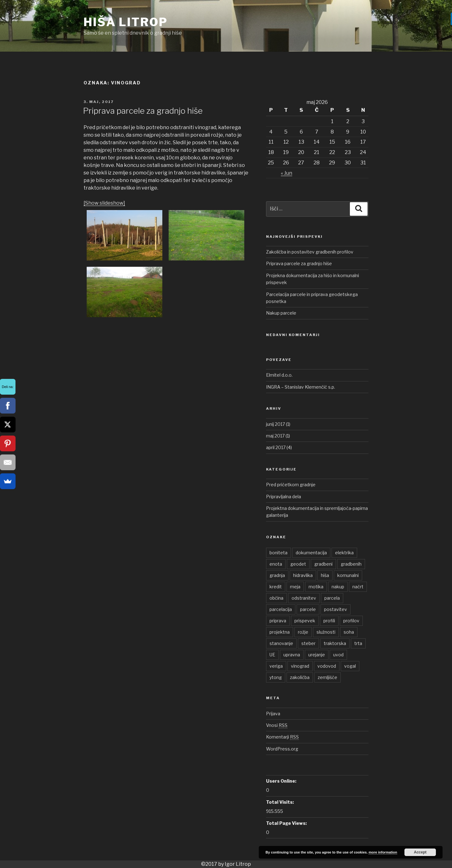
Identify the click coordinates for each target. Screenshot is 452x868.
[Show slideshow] (104, 203)
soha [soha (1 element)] (349, 632)
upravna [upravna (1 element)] (292, 655)
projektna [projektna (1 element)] (280, 632)
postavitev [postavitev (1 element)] (336, 609)
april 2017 (276, 447)
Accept (420, 852)
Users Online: (281, 781)
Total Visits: (280, 802)
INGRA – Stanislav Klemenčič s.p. (301, 387)
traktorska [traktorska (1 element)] (335, 643)
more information (383, 852)
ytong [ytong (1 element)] (276, 677)
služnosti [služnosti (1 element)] (326, 632)
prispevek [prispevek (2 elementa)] (305, 621)
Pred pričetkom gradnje (291, 485)
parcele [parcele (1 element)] (308, 609)
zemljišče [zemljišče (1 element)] (327, 677)
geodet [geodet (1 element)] (298, 564)
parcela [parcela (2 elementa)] (332, 598)
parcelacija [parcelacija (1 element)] (281, 609)
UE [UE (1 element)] (272, 655)
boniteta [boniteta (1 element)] (278, 553)
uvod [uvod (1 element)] (338, 655)
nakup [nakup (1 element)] (338, 587)
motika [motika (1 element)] (316, 587)
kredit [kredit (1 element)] (276, 587)
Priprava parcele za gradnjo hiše (143, 111)
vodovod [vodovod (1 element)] (327, 666)
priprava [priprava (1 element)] (278, 621)
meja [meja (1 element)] (295, 587)
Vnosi (277, 725)
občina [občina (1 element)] (276, 598)
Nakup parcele (281, 313)
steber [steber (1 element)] (308, 643)
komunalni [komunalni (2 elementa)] (348, 575)
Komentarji (282, 737)
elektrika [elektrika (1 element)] (344, 553)
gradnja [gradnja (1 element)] (277, 575)
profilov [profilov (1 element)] (351, 621)
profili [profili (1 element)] (329, 621)
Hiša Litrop (126, 22)
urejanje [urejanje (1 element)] (317, 655)
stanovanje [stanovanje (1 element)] (281, 643)
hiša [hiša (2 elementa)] (325, 575)
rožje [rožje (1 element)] (303, 632)
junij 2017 (275, 424)
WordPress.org (282, 749)
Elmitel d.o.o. (279, 375)
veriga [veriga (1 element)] (276, 666)
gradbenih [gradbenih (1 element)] (351, 564)
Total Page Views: (286, 823)
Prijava (273, 714)
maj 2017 (275, 436)
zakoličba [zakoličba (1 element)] (300, 677)
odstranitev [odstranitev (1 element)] (304, 598)
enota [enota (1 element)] (276, 564)
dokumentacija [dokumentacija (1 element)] (311, 553)
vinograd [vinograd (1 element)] (300, 666)
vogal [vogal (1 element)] (350, 666)
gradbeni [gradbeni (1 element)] (323, 564)
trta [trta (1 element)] (358, 643)
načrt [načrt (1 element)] (358, 587)
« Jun (287, 173)
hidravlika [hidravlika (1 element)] (303, 575)
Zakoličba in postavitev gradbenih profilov (310, 252)
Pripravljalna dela (284, 497)
